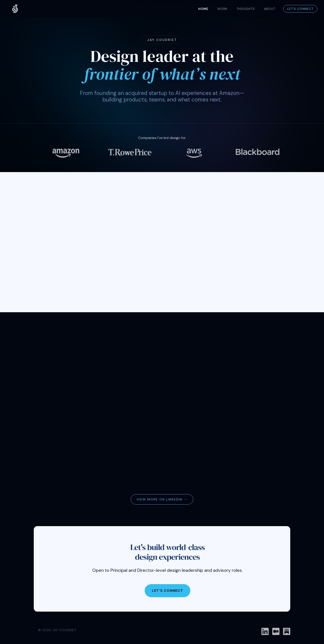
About (270, 9)
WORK (222, 9)
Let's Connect (300, 9)
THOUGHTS (246, 9)
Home (203, 9)
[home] (15, 9)
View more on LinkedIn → (162, 499)
